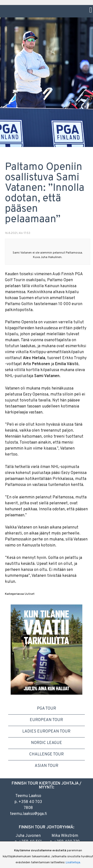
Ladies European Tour (46, 732)
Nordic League (46, 743)
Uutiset (30, 594)
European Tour (46, 720)
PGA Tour (46, 709)
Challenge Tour (46, 754)
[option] (46, 649)
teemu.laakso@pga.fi (28, 814)
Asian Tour (46, 766)
